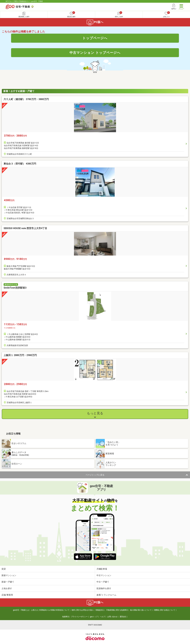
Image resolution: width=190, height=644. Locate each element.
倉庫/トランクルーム (106, 595)
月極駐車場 (102, 569)
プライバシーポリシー (79, 617)
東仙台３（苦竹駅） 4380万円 (20, 164)
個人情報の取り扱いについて (141, 610)
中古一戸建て (103, 582)
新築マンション (9, 575)
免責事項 (65, 617)
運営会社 (123, 617)
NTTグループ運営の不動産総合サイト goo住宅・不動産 (24, 1)
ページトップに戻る (95, 475)
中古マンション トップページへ (95, 53)
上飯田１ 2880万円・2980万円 (20, 355)
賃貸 (4, 569)
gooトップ (94, 617)
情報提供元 (100, 610)
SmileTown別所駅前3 (15, 288)
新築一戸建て (8, 582)
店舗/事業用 (7, 595)
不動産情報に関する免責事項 (117, 610)
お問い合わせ (112, 617)
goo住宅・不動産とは (21, 610)
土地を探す (7, 588)
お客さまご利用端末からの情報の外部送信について (50, 610)
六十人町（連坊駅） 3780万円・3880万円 (26, 99)
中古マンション (104, 575)
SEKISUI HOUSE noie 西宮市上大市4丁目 (25, 228)
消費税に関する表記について (164, 610)
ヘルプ (102, 617)
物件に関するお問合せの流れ (82, 610)
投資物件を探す (104, 588)
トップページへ (95, 38)
